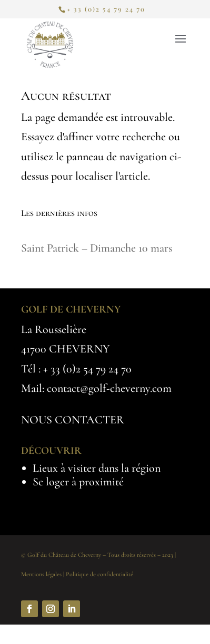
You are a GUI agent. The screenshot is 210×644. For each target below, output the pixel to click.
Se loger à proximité (78, 482)
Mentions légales (41, 574)
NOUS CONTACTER (73, 420)
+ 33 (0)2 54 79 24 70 (87, 369)
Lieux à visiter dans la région (97, 468)
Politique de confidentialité (99, 574)
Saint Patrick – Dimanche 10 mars (97, 248)
